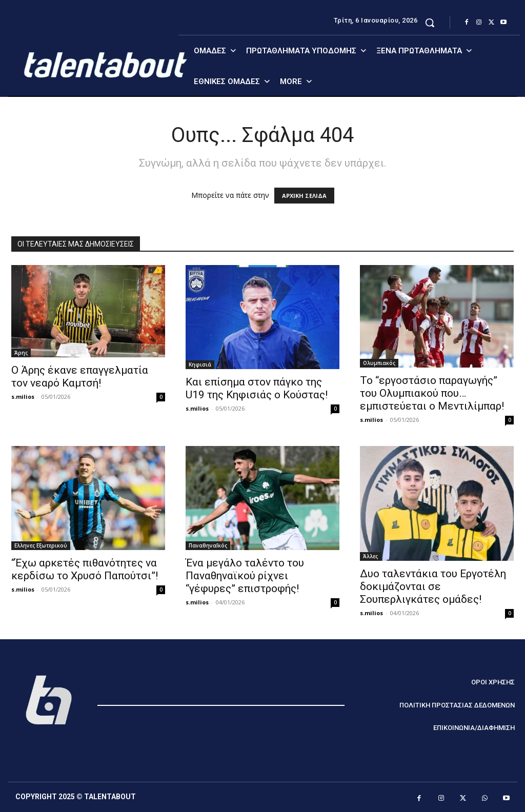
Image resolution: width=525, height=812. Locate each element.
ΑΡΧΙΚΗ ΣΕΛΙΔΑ (304, 196)
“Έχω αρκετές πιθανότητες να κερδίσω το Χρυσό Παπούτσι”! (85, 569)
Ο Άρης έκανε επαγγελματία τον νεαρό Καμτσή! (80, 377)
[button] (430, 23)
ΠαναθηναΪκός (208, 545)
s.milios (23, 397)
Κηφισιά (200, 364)
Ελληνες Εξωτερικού (41, 545)
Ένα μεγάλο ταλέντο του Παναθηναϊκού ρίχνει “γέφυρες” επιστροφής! (245, 576)
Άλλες (370, 556)
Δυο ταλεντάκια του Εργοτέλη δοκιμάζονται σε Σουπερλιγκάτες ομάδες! (433, 586)
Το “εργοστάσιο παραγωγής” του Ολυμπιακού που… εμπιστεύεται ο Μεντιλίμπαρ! (432, 393)
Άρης (21, 353)
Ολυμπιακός (379, 363)
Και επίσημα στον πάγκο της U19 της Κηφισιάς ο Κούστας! (257, 388)
